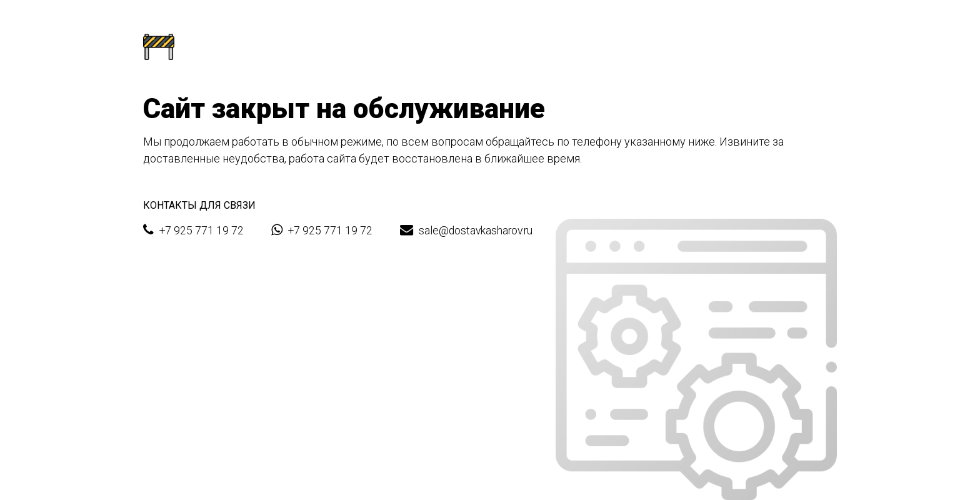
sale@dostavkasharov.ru (466, 230)
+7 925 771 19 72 (193, 230)
